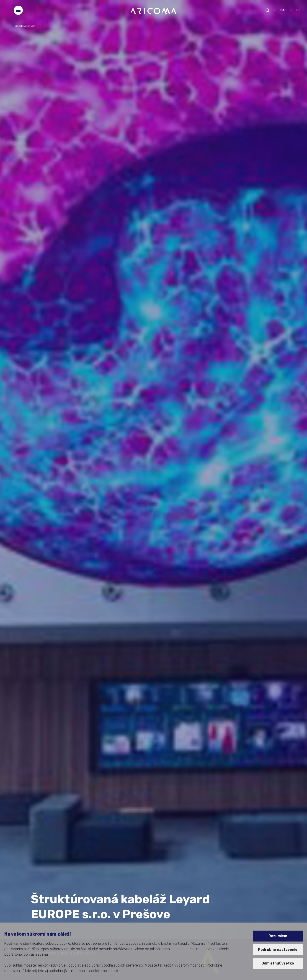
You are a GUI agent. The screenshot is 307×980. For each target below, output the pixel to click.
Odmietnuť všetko (278, 963)
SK (282, 10)
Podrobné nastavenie (278, 950)
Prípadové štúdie (25, 26)
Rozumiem (278, 936)
